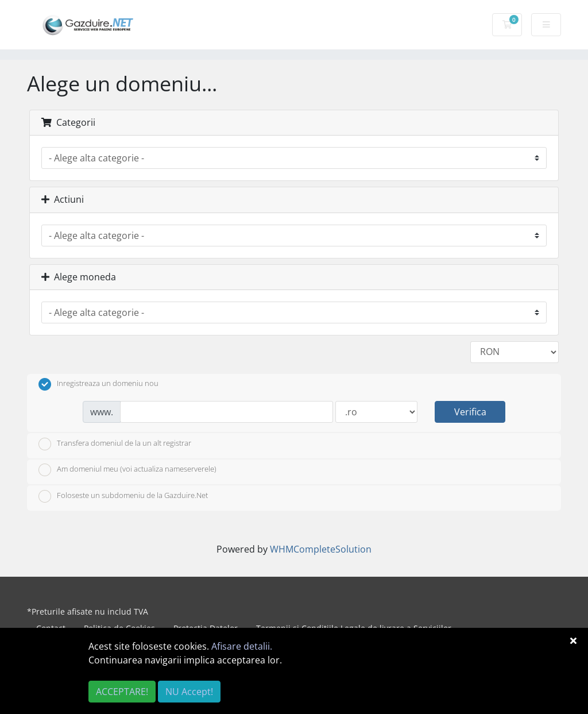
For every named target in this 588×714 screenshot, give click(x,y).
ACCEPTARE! (122, 692)
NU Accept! (189, 692)
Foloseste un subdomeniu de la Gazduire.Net (123, 496)
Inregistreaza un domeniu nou (98, 384)
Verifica (470, 412)
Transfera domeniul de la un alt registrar (115, 444)
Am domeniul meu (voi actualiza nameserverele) (127, 470)
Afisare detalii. (242, 646)
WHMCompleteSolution (321, 549)
